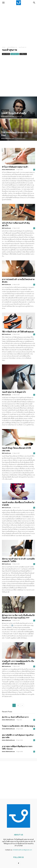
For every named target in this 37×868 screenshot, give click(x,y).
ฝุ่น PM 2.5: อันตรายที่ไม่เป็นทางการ (15, 717)
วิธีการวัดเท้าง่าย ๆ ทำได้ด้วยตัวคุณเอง (18, 332)
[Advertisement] (18, 25)
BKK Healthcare (6, 228)
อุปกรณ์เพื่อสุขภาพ (12, 47)
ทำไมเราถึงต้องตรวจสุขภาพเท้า (15, 167)
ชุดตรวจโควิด (6, 54)
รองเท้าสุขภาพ (15, 54)
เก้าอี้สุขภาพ (23, 54)
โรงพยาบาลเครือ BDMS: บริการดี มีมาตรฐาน (18, 726)
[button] (3, 3)
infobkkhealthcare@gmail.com (22, 850)
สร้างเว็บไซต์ (19, 846)
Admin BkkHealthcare (8, 116)
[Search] (34, 3)
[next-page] (22, 705)
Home (4, 47)
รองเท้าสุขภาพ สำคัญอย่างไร (14, 392)
